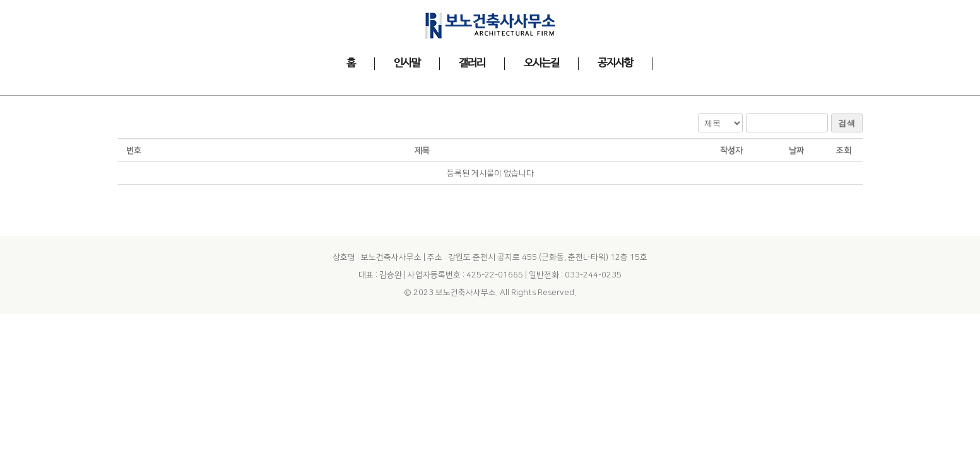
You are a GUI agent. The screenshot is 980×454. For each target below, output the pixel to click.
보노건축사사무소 (466, 266)
